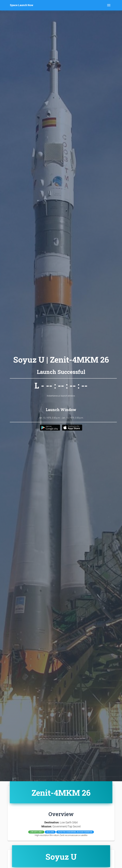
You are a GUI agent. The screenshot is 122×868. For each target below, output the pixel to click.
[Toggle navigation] (109, 5)
